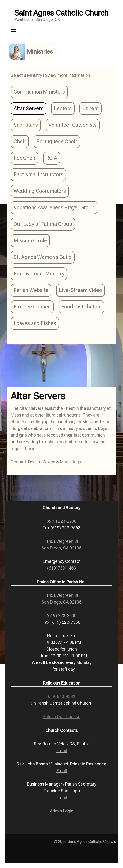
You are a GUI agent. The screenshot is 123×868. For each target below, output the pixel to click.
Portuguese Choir (57, 141)
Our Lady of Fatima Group (43, 224)
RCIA (52, 158)
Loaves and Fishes (35, 323)
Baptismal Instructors (38, 174)
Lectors (63, 108)
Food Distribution (81, 307)
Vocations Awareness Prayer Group (54, 208)
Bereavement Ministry (39, 274)
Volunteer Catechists (73, 125)
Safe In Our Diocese (61, 717)
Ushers (90, 108)
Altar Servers (29, 108)
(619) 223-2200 (61, 521)
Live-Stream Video (80, 290)
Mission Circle (30, 241)
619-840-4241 (62, 696)
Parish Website (31, 290)
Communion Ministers (39, 92)
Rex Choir (25, 158)
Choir (20, 141)
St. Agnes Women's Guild (43, 257)
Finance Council (32, 307)
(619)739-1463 (61, 568)
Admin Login (62, 811)
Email (62, 751)
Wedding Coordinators (40, 191)
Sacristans (26, 125)
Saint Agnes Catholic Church (61, 13)
